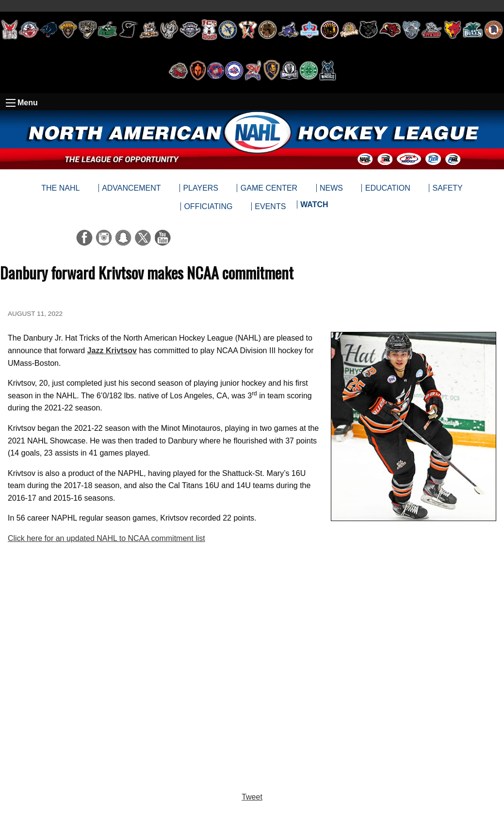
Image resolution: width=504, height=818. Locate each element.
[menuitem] (314, 207)
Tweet (252, 797)
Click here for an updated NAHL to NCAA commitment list (106, 538)
